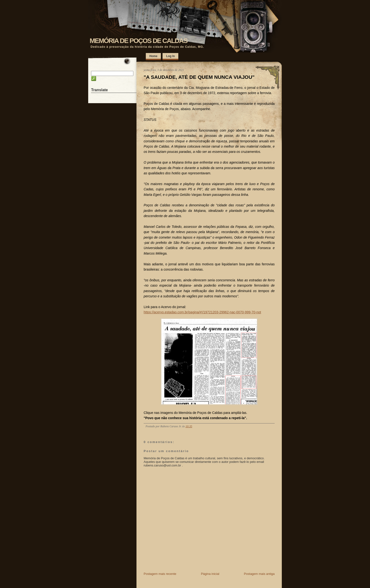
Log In (170, 56)
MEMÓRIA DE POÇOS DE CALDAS (139, 41)
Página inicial (210, 574)
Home (153, 56)
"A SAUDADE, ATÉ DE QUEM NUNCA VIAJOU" (199, 77)
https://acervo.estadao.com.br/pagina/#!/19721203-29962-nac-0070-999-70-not (202, 312)
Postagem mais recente (160, 574)
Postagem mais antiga (259, 574)
